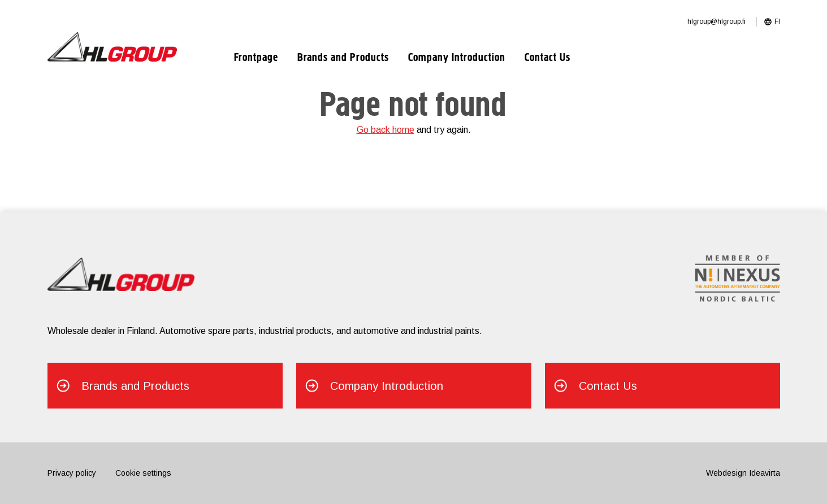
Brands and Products (343, 58)
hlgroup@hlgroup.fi (716, 21)
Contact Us (547, 58)
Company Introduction (457, 58)
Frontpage (256, 58)
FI (777, 21)
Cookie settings (143, 473)
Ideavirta (765, 473)
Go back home (386, 130)
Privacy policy (72, 473)
